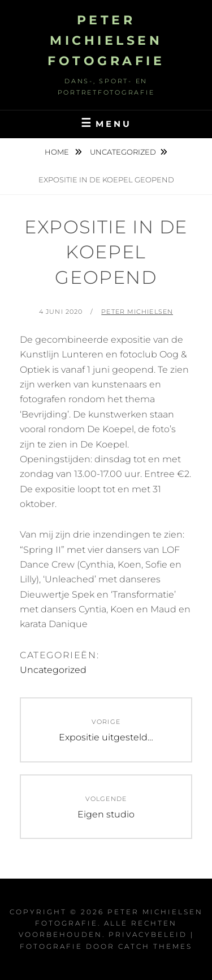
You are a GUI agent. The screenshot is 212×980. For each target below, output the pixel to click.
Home (58, 152)
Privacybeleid (148, 934)
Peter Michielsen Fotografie (106, 41)
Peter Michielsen (137, 312)
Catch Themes (155, 946)
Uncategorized (123, 152)
